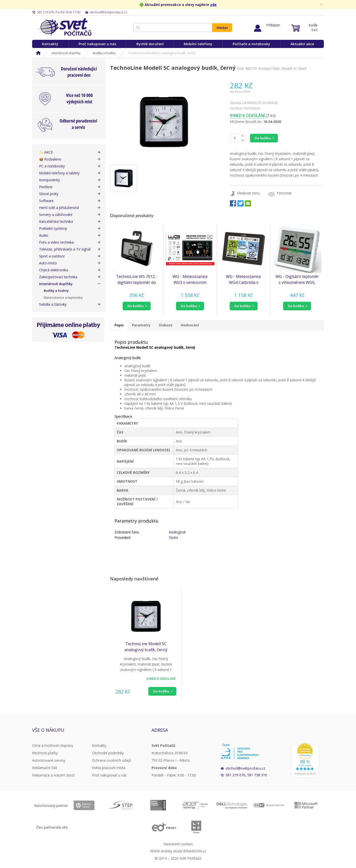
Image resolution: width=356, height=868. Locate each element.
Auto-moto (48, 263)
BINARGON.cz (195, 851)
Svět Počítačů (64, 27)
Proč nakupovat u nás (97, 44)
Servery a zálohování (56, 215)
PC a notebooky (52, 166)
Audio (44, 235)
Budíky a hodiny (104, 53)
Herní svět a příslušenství (59, 208)
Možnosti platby (45, 753)
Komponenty (49, 180)
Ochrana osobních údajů (112, 760)
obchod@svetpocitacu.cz (245, 768)
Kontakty (50, 44)
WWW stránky (161, 851)
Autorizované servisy (49, 760)
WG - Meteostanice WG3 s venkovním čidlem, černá (190, 280)
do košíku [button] (135, 306)
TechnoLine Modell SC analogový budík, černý (146, 647)
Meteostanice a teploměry (63, 297)
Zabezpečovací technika (58, 277)
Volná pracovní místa (109, 768)
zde (213, 5)
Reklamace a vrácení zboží (53, 775)
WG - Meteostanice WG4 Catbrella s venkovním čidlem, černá (244, 280)
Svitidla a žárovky (53, 304)
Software (46, 201)
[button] (137, 306)
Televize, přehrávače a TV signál (65, 249)
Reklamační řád (44, 768)
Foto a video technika (56, 242)
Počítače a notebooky (251, 44)
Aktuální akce (302, 44)
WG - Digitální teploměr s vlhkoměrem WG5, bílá (297, 280)
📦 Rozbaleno (50, 159)
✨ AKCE (46, 152)
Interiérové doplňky (66, 53)
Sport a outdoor (52, 256)
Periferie (46, 187)
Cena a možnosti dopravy (53, 745)
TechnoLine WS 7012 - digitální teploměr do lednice (137, 280)
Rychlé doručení (150, 44)
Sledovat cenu (248, 193)
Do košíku (263, 138)
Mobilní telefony (198, 44)
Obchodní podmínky (108, 753)
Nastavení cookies (178, 844)
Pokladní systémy (53, 228)
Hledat (222, 28)
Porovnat (284, 193)
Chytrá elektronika (54, 270)
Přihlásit (273, 25)
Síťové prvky (49, 194)
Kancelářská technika (56, 221)
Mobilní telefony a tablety (59, 173)
